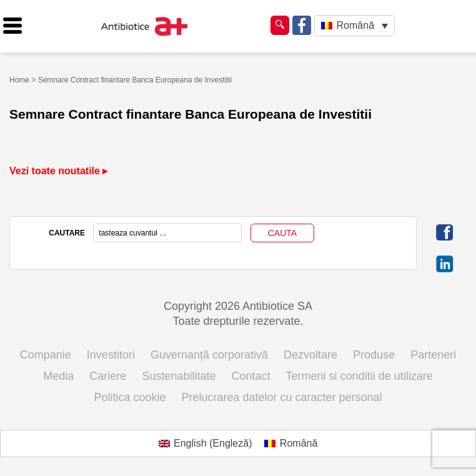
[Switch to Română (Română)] (291, 444)
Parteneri (433, 355)
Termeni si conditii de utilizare (359, 376)
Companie (46, 355)
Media (58, 376)
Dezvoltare (310, 355)
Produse (374, 355)
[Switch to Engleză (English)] (206, 444)
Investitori (111, 355)
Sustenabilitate (179, 376)
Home (19, 80)
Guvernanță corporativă (209, 355)
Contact (251, 376)
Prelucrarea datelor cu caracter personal (281, 397)
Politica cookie (130, 397)
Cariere (108, 376)
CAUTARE (67, 233)
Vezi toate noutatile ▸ (58, 171)
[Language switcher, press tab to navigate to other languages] (355, 26)
